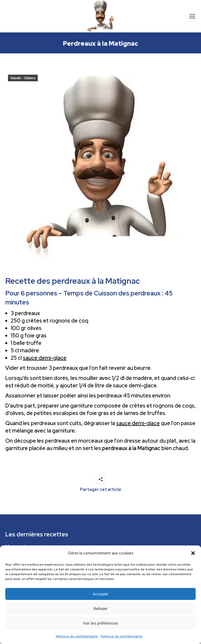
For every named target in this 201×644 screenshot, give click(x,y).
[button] (193, 553)
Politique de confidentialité (77, 636)
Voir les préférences (101, 623)
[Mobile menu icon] (192, 16)
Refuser (101, 609)
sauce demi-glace (45, 358)
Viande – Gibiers (23, 78)
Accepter (100, 594)
